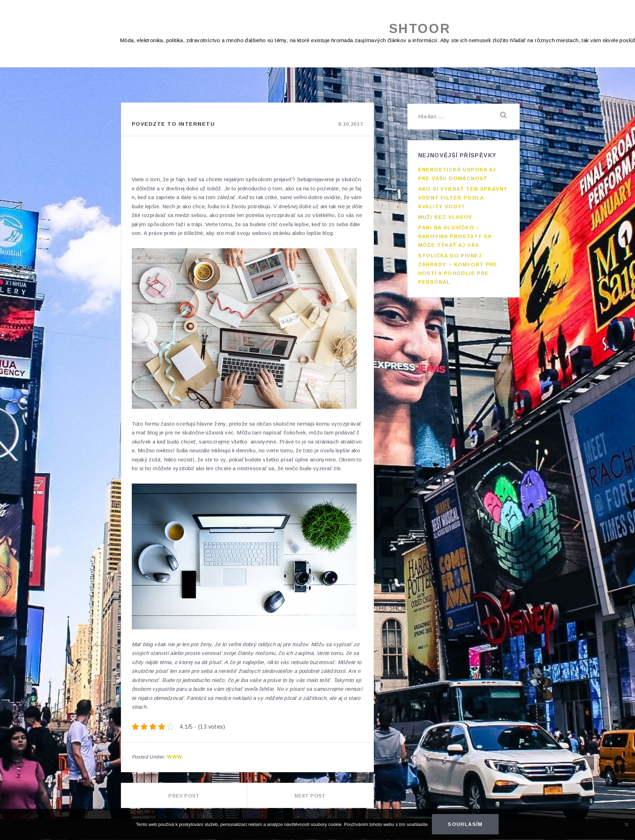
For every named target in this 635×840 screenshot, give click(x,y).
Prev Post (184, 796)
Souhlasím (466, 825)
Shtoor (420, 29)
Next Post (310, 796)
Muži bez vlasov (445, 216)
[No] (626, 825)
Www (174, 757)
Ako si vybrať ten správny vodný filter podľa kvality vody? (463, 197)
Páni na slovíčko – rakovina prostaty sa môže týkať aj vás (455, 236)
